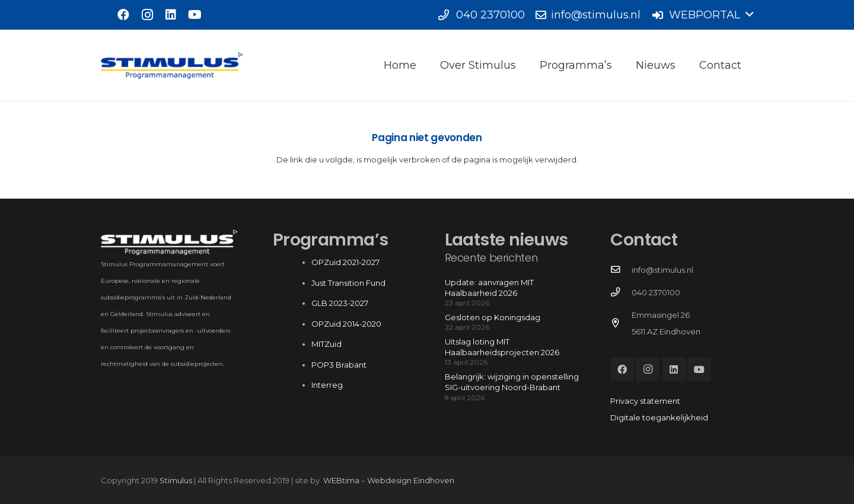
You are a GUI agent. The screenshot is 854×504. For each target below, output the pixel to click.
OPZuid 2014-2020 (346, 324)
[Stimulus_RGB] (172, 66)
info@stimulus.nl (662, 270)
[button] (702, 15)
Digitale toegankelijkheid (659, 417)
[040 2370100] (621, 292)
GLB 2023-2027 (340, 303)
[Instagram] (147, 15)
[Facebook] (123, 15)
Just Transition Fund (349, 283)
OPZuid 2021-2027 (345, 262)
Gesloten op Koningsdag (493, 317)
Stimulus (176, 480)
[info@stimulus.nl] (621, 270)
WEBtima (341, 480)
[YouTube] (195, 15)
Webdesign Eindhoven (411, 480)
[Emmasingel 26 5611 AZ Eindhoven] (621, 323)
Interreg (327, 385)
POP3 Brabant (339, 365)
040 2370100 (656, 292)
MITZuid (326, 344)
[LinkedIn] (171, 15)
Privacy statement (645, 401)
